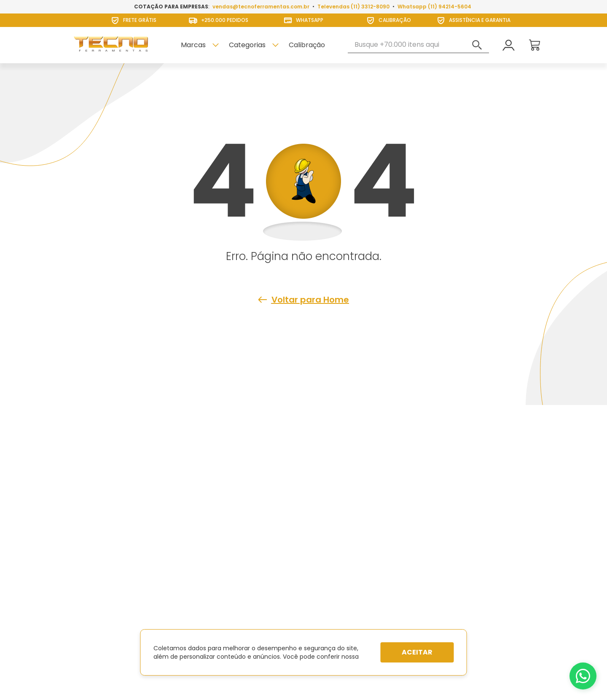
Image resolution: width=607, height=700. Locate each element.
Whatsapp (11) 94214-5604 (434, 7)
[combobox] (418, 45)
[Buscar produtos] (477, 45)
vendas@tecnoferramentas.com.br (261, 7)
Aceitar (417, 652)
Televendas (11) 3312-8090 (353, 7)
